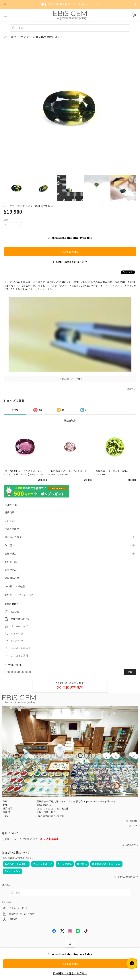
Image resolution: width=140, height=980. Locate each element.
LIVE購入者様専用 (15, 587)
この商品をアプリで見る (70, 379)
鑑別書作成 (11, 562)
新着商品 (9, 513)
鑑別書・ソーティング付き (19, 595)
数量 (6, 220)
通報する (131, 389)
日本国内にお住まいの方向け (70, 262)
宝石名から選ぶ (13, 537)
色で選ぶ (9, 546)
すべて (15, 410)
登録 (130, 672)
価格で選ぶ (11, 554)
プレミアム (10, 521)
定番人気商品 (12, 529)
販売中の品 (11, 570)
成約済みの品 (12, 578)
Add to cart (70, 252)
